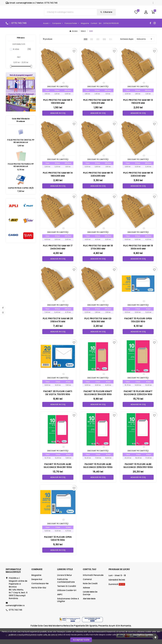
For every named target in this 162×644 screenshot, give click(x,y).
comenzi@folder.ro (15, 610)
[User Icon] (146, 14)
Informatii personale (93, 580)
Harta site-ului (39, 592)
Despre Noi (37, 584)
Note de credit (90, 588)
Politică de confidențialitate (66, 585)
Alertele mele (89, 603)
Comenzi (87, 584)
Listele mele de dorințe (90, 598)
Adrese (86, 592)
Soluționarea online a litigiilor (68, 605)
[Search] (106, 14)
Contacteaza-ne (40, 588)
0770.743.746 (16, 615)
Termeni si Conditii (67, 591)
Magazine (36, 580)
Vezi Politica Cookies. (143, 635)
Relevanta (145, 42)
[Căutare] (71, 14)
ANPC (60, 599)
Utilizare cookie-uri (67, 595)
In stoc (22, 52)
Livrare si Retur (65, 580)
